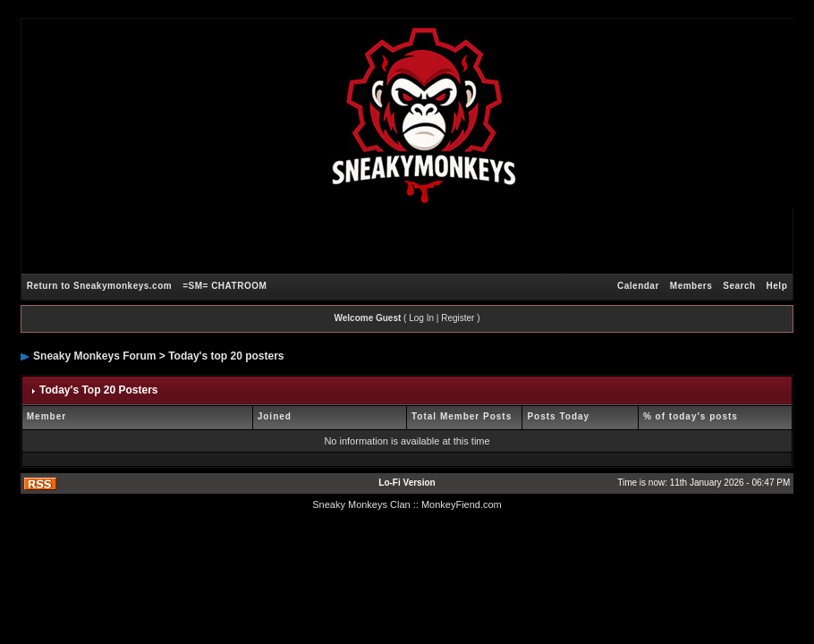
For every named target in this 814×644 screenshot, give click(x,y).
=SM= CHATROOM (225, 286)
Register (458, 318)
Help (777, 286)
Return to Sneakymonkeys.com (99, 286)
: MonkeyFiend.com (459, 504)
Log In (421, 318)
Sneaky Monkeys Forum (94, 356)
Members (691, 286)
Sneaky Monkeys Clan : (364, 504)
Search (739, 286)
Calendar (638, 286)
